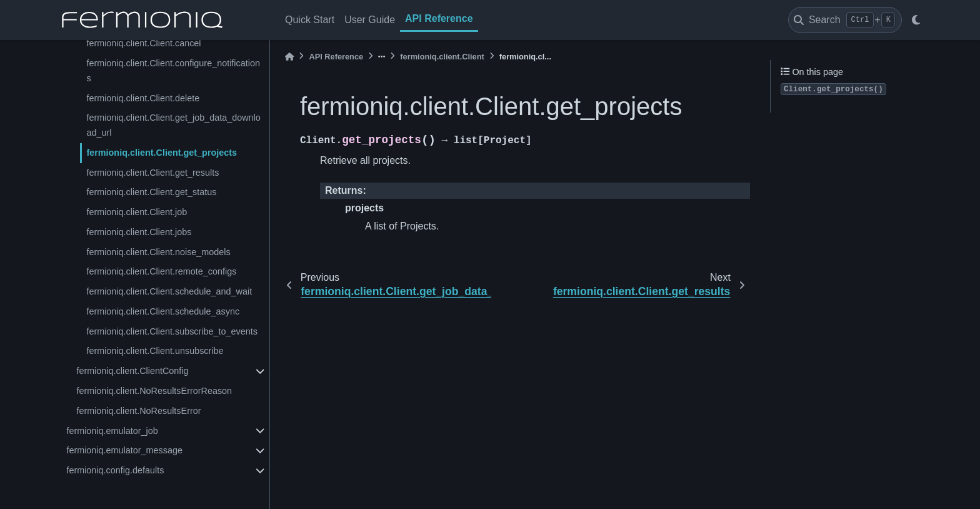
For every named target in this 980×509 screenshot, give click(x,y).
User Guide (370, 20)
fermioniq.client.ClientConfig (132, 371)
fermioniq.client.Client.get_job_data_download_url (173, 125)
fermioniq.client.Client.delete (143, 98)
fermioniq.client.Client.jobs (139, 232)
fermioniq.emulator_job (112, 431)
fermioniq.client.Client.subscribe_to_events (172, 331)
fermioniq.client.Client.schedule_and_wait (169, 291)
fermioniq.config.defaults (115, 470)
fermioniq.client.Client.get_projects (162, 153)
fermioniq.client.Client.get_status (151, 192)
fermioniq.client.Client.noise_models (158, 252)
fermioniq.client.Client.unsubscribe (155, 351)
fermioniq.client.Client (442, 57)
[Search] (845, 20)
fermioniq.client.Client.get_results (152, 173)
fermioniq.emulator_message (124, 450)
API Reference (439, 18)
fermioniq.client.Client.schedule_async (163, 311)
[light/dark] (916, 20)
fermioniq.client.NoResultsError (138, 411)
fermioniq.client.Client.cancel (143, 43)
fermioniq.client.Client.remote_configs (161, 271)
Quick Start (310, 20)
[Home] (289, 57)
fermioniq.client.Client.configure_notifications (173, 71)
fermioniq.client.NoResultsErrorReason (154, 391)
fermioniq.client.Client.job (137, 212)
